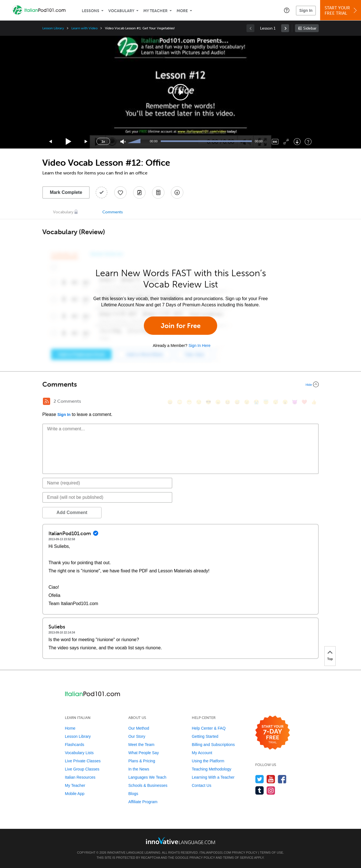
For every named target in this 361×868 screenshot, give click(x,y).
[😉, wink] (247, 402)
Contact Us (202, 785)
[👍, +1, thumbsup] (314, 402)
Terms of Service (238, 858)
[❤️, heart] (304, 402)
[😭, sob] (256, 402)
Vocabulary (121, 11)
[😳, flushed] (180, 402)
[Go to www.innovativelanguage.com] (180, 841)
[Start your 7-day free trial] (273, 733)
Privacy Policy (245, 852)
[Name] (107, 483)
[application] (180, 92)
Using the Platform (208, 761)
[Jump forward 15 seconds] (86, 142)
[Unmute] (123, 142)
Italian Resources (80, 777)
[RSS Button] (47, 401)
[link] (285, 28)
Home (70, 728)
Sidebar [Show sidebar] (310, 28)
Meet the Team (141, 745)
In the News (139, 769)
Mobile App (75, 794)
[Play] (69, 142)
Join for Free (181, 326)
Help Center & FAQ (209, 728)
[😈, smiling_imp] (295, 402)
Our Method (139, 728)
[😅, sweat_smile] (237, 402)
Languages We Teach (147, 777)
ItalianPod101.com (215, 852)
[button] (287, 10)
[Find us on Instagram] (271, 790)
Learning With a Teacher (213, 777)
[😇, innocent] (266, 402)
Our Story (137, 736)
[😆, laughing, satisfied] (228, 402)
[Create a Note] (139, 192)
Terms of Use (271, 852)
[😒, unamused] (199, 402)
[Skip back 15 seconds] (51, 142)
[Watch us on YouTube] (271, 779)
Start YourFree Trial (341, 11)
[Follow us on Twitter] (260, 779)
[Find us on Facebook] (282, 779)
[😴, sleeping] (276, 402)
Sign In (306, 10)
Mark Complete (66, 192)
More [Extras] (182, 11)
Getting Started (205, 736)
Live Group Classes (82, 769)
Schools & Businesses (148, 785)
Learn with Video (84, 28)
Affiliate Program (143, 802)
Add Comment (72, 512)
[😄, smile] (170, 402)
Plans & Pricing (142, 761)
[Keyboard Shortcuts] (308, 142)
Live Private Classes (83, 761)
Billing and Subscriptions (213, 745)
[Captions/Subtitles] (275, 142)
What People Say (144, 753)
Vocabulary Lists (79, 753)
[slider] (135, 141)
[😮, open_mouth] (285, 402)
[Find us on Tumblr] (260, 790)
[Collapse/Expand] (180, 384)
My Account (202, 753)
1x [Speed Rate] (103, 141)
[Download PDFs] (158, 192)
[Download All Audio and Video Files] (177, 192)
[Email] (107, 497)
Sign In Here (199, 346)
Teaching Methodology (212, 769)
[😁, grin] (189, 402)
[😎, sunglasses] (208, 402)
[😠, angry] (218, 402)
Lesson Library (53, 28)
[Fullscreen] (286, 142)
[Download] (297, 142)
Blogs (133, 794)
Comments (113, 212)
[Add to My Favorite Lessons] (120, 192)
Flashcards (74, 745)
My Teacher (155, 11)
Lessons (91, 11)
